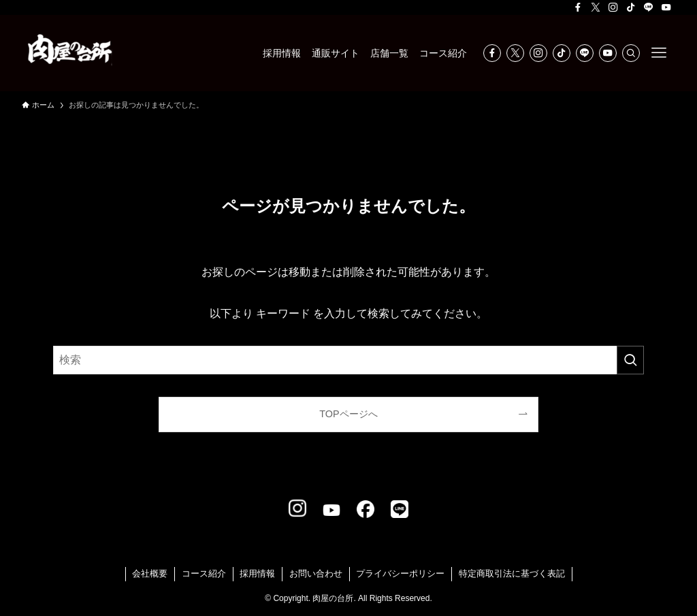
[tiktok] (631, 7)
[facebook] (578, 7)
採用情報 (257, 573)
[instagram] (613, 7)
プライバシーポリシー (400, 573)
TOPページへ (348, 414)
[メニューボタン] (659, 53)
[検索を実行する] (630, 360)
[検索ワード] (348, 360)
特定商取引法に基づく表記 (512, 573)
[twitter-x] (596, 7)
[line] (649, 7)
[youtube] (666, 7)
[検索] (631, 53)
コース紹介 (204, 573)
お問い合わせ (316, 573)
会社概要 (150, 573)
